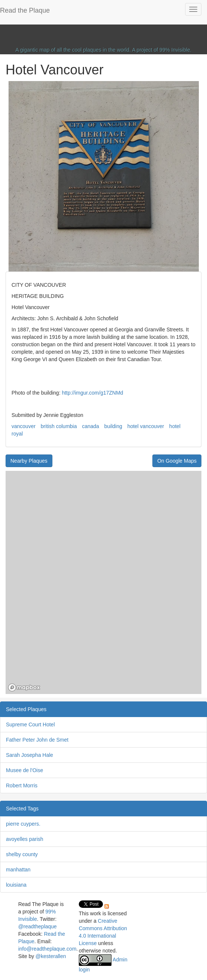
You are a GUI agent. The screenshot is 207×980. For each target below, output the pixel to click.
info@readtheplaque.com (47, 949)
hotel (175, 426)
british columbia (59, 426)
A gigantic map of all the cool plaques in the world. (73, 50)
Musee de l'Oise (25, 770)
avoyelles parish (25, 839)
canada (91, 426)
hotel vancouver (146, 426)
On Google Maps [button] (177, 461)
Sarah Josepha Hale (30, 755)
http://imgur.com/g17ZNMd (92, 393)
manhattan (18, 870)
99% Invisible (175, 50)
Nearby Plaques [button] (29, 461)
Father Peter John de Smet (37, 740)
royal (17, 434)
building (113, 426)
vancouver (24, 426)
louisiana (16, 885)
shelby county (22, 854)
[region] (103, 582)
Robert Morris (22, 785)
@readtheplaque (38, 926)
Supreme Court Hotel (30, 724)
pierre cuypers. (23, 824)
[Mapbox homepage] (24, 687)
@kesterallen (51, 956)
